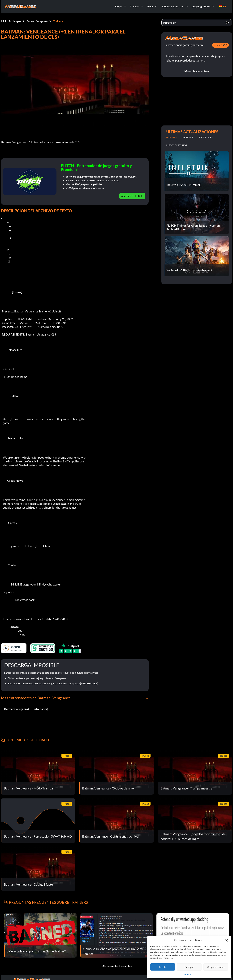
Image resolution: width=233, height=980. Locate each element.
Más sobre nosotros (197, 71)
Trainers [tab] (171, 137)
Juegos (17, 21)
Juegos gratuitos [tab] (176, 145)
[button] (227, 940)
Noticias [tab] (188, 137)
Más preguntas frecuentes (117, 966)
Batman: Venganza (37, 21)
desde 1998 (220, 45)
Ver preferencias (216, 967)
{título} (188, 974)
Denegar (189, 967)
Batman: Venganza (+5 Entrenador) (78, 683)
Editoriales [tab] (206, 137)
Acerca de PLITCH (132, 196)
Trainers (58, 21)
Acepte (163, 967)
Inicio (4, 21)
